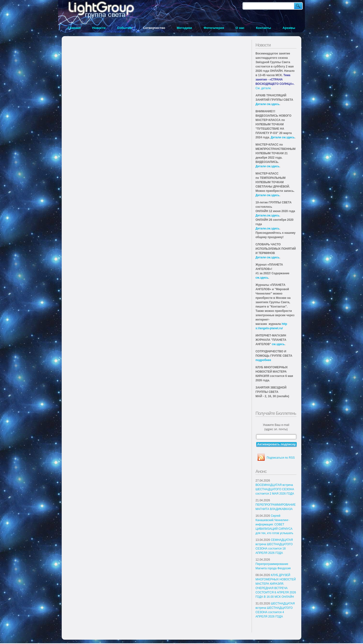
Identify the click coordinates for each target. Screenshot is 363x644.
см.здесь (262, 278)
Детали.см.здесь (267, 215)
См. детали (263, 88)
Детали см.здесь (267, 104)
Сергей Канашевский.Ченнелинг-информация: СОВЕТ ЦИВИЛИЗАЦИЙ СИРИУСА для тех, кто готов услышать (274, 524)
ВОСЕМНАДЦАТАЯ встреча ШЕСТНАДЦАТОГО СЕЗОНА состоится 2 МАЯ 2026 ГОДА (275, 489)
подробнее (263, 360)
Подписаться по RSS (281, 458)
